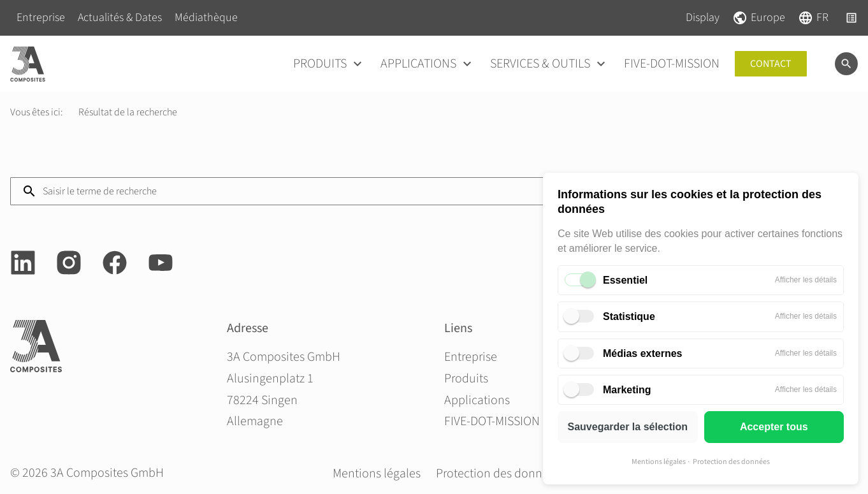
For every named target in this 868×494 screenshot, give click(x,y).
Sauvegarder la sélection (627, 427)
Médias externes (643, 353)
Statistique (629, 316)
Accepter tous (774, 427)
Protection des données (731, 462)
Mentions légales (659, 462)
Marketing (627, 390)
